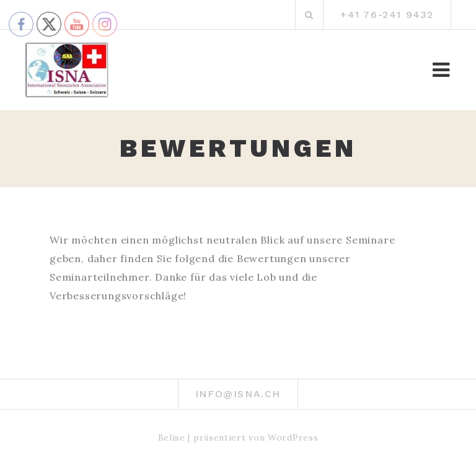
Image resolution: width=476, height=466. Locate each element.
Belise (172, 437)
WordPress (293, 437)
